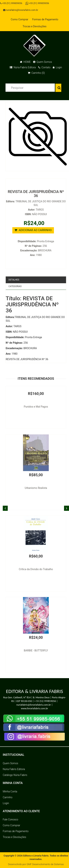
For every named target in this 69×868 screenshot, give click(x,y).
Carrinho (8, 797)
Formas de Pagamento (45, 19)
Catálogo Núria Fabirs (15, 775)
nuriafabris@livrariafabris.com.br (21, 10)
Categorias (15, 286)
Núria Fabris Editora (23, 67)
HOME (25, 62)
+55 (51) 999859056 (11, 3)
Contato (44, 67)
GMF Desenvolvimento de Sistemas (45, 864)
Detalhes (14, 280)
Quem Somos (43, 62)
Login (57, 67)
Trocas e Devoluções (34, 26)
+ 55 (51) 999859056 (45, 701)
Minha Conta (10, 791)
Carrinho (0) (36, 73)
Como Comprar (20, 19)
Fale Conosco (10, 819)
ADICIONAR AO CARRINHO (33, 230)
